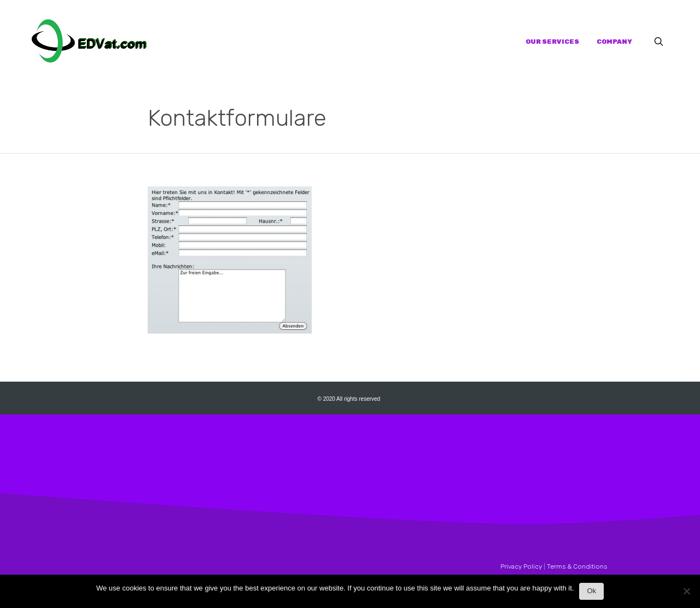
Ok (591, 591)
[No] (686, 594)
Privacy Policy (521, 566)
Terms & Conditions (577, 566)
